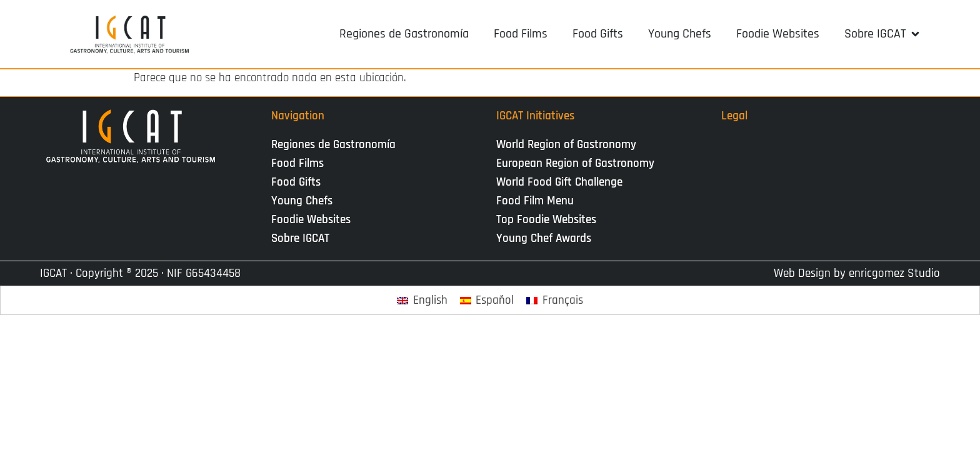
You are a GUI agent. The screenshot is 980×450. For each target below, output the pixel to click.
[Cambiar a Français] (555, 300)
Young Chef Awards (544, 238)
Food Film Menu (535, 201)
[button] (883, 34)
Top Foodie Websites (546, 220)
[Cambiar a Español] (487, 300)
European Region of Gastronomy (575, 163)
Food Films (297, 163)
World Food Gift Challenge (559, 182)
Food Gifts (296, 182)
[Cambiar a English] (422, 300)
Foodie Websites (311, 220)
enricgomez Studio (894, 273)
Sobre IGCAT (303, 238)
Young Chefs (302, 201)
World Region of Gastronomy (566, 145)
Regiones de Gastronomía (333, 145)
